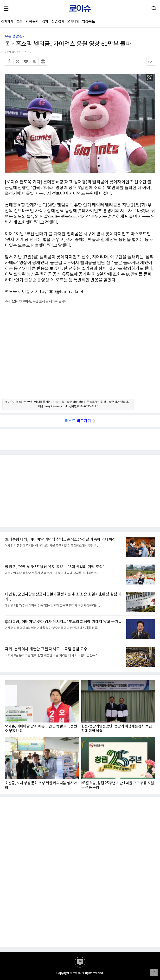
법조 (19, 22)
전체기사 (7, 22)
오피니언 (73, 22)
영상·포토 (88, 22)
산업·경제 (58, 22)
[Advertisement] (80, 355)
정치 (45, 22)
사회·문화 (32, 22)
